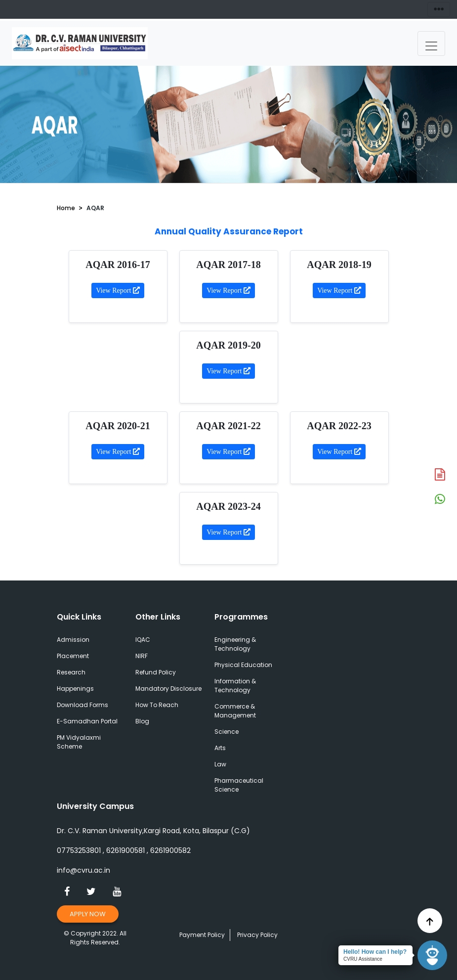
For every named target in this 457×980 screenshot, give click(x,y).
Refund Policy (156, 672)
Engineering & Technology (235, 644)
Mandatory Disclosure (168, 689)
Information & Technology (235, 686)
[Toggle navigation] (431, 44)
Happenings (75, 689)
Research (71, 672)
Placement (73, 656)
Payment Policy (202, 935)
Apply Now (88, 914)
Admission (73, 640)
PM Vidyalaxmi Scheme (79, 742)
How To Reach (157, 705)
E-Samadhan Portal (87, 721)
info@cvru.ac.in (83, 870)
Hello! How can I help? (375, 952)
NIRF (142, 656)
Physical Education (243, 665)
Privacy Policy (257, 935)
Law (220, 764)
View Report (118, 290)
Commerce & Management (235, 711)
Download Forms (83, 705)
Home (66, 208)
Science (227, 732)
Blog (142, 721)
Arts (220, 748)
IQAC (143, 640)
